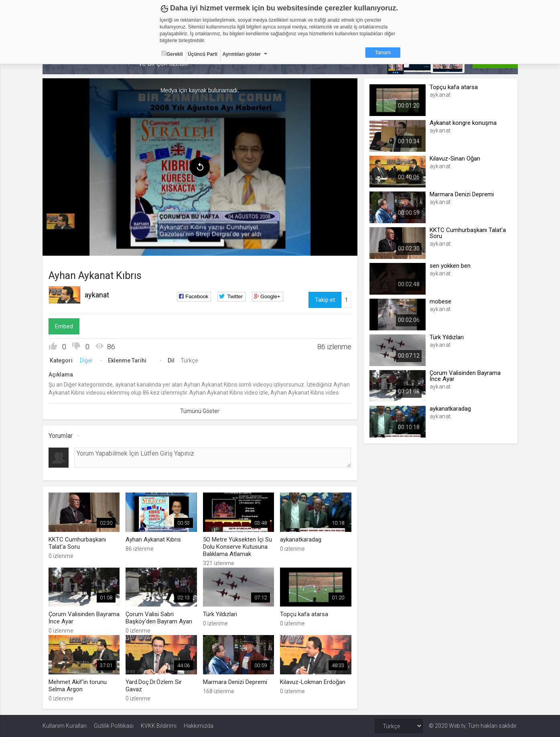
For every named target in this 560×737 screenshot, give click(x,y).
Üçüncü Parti (203, 54)
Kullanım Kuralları (65, 726)
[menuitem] (61, 222)
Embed (64, 326)
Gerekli (172, 54)
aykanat (97, 295)
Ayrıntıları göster (241, 54)
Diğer (86, 360)
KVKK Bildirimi (159, 726)
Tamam (383, 53)
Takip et (325, 300)
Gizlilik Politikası (114, 726)
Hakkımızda (199, 726)
